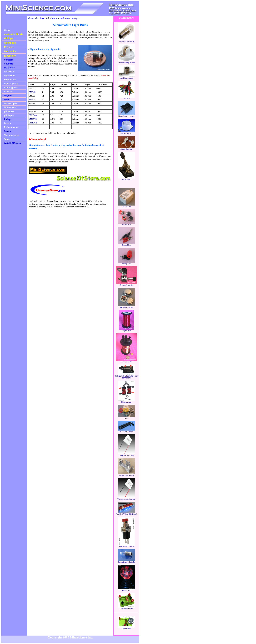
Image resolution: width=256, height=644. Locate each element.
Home (7, 30)
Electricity (10, 56)
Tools (7, 139)
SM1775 (33, 119)
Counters (9, 64)
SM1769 (33, 115)
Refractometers (12, 127)
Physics (9, 47)
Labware (8, 92)
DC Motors (9, 68)
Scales (7, 131)
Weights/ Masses (12, 143)
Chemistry (10, 43)
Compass (9, 60)
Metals (7, 99)
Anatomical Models (14, 34)
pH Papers (9, 115)
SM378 (32, 100)
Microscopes (10, 103)
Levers (7, 123)
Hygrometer (10, 80)
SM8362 (33, 123)
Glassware (9, 72)
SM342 (32, 92)
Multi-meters (10, 107)
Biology (9, 38)
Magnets (8, 96)
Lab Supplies (11, 88)
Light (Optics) (11, 84)
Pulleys (8, 119)
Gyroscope (10, 76)
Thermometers (11, 135)
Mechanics (10, 51)
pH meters (9, 111)
